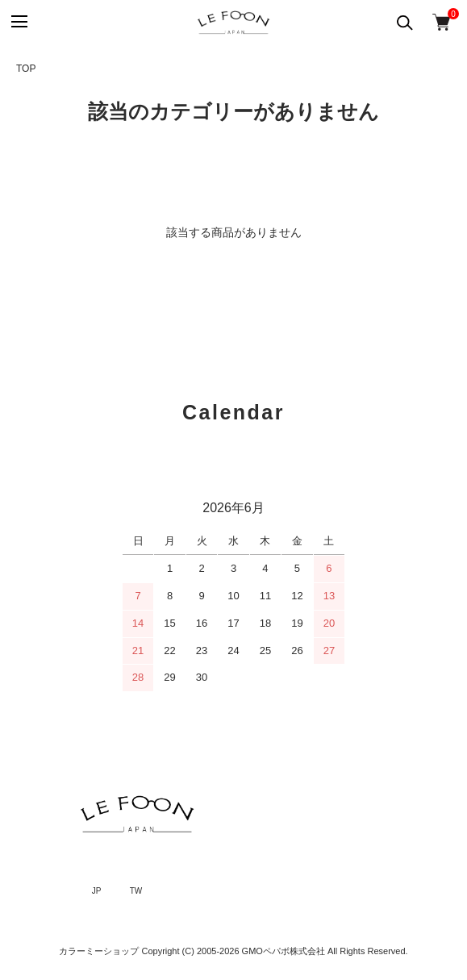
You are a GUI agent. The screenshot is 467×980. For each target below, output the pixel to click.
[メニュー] (18, 22)
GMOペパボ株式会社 (284, 951)
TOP (26, 69)
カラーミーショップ (99, 951)
